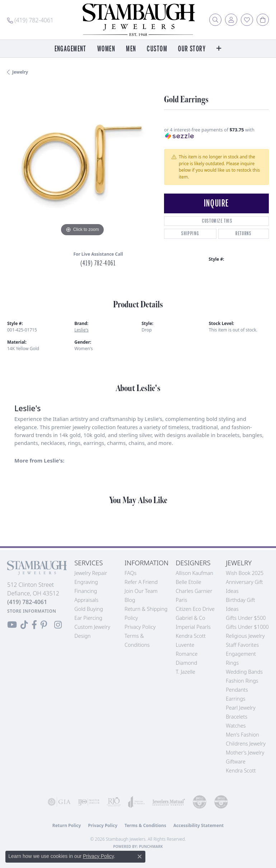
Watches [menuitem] (236, 726)
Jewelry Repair (91, 573)
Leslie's (81, 330)
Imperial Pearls (193, 627)
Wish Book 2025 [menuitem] (245, 573)
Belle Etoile (188, 582)
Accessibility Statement (198, 825)
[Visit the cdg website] (200, 802)
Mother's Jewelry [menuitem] (245, 753)
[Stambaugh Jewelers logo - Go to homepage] (138, 20)
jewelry (20, 72)
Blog (130, 600)
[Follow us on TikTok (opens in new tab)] (24, 625)
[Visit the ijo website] (89, 802)
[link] (30, 20)
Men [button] (131, 49)
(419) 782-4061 (98, 263)
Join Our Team (141, 591)
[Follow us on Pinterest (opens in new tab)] (44, 625)
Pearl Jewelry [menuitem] (240, 708)
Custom (157, 49)
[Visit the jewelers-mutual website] (169, 802)
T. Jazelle (185, 672)
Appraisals (86, 600)
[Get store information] (32, 611)
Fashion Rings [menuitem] (242, 681)
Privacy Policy (140, 627)
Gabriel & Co (190, 618)
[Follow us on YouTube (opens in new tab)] (12, 625)
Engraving (86, 582)
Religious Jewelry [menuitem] (245, 636)
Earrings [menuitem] (235, 699)
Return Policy (67, 825)
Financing (86, 591)
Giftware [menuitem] (236, 762)
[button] (215, 20)
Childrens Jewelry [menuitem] (246, 744)
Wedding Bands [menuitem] (244, 672)
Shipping (190, 234)
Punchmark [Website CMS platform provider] (151, 846)
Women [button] (106, 49)
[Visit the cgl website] (221, 802)
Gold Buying (89, 609)
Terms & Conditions (145, 825)
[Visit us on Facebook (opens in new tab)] (34, 625)
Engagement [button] (71, 49)
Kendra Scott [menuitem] (241, 770)
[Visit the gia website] (59, 802)
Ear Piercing (88, 618)
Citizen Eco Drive (195, 609)
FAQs (130, 573)
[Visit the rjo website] (114, 802)
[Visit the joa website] (137, 802)
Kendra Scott (190, 636)
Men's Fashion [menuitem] (242, 735)
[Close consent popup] (140, 857)
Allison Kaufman (194, 573)
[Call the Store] (27, 602)
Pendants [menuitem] (237, 690)
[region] (82, 163)
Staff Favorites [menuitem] (242, 645)
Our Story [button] (192, 49)
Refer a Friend (141, 582)
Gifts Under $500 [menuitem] (246, 618)
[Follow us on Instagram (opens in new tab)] (58, 625)
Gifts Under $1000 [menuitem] (247, 627)
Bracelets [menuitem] (237, 717)
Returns (243, 234)
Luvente (185, 645)
